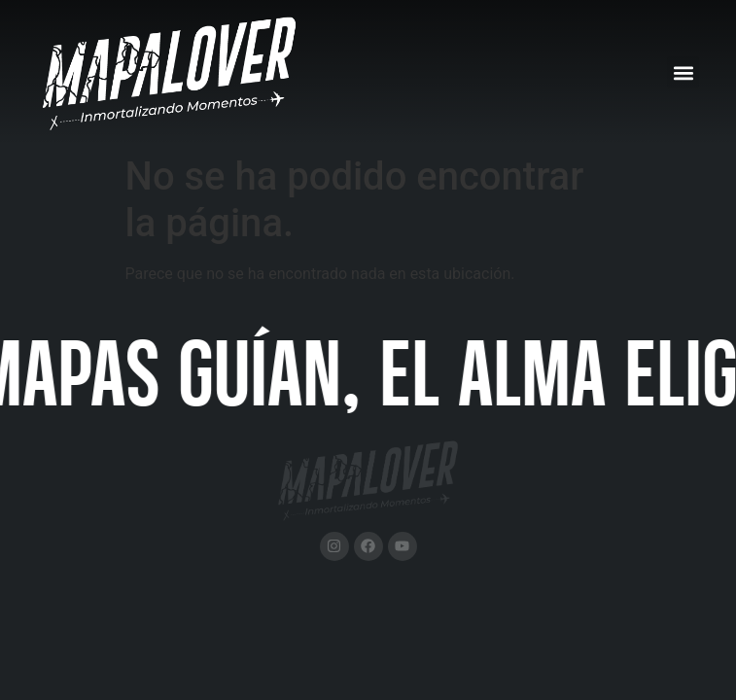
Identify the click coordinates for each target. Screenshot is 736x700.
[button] (683, 72)
